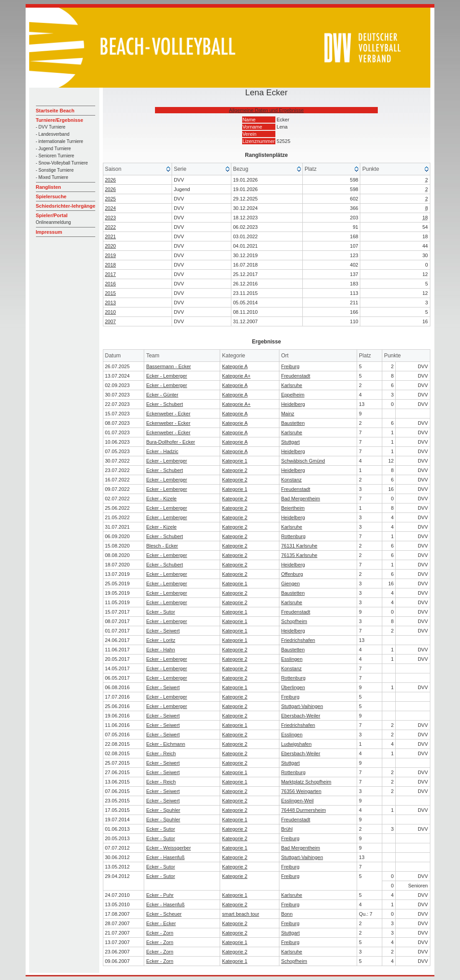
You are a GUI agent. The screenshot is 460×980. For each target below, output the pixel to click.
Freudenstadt (296, 376)
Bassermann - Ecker (168, 366)
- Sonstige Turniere (55, 170)
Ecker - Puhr (160, 895)
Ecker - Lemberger (166, 376)
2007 (111, 321)
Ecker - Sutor (160, 612)
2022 (111, 227)
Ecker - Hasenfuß (165, 857)
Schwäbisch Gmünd (303, 461)
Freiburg (290, 366)
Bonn (287, 914)
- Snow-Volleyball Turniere (62, 163)
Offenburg (292, 574)
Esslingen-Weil (298, 801)
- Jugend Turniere (53, 149)
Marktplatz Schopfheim (306, 782)
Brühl (287, 829)
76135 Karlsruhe (299, 555)
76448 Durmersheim (304, 810)
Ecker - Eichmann (166, 744)
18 (425, 218)
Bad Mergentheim (301, 499)
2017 (111, 274)
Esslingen (292, 659)
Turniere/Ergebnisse (60, 120)
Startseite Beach (55, 111)
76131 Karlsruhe (299, 546)
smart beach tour (241, 914)
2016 (111, 284)
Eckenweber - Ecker (168, 414)
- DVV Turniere (51, 127)
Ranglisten (49, 187)
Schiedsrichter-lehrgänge (66, 206)
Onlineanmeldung (53, 222)
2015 (111, 293)
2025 (111, 199)
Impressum (49, 232)
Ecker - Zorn (160, 933)
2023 (111, 218)
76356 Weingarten (301, 791)
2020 (111, 246)
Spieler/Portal (52, 215)
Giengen (291, 584)
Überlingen (293, 687)
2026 (111, 180)
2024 (111, 208)
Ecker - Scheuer (164, 914)
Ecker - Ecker (161, 923)
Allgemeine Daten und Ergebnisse (266, 110)
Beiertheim (293, 508)
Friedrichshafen (298, 640)
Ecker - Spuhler (163, 810)
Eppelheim (293, 395)
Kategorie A (235, 366)
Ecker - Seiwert (163, 631)
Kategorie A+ (236, 376)
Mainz (288, 414)
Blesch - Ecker (162, 546)
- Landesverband (53, 134)
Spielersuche (51, 196)
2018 (111, 265)
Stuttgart (291, 442)
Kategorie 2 (234, 470)
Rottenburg (293, 536)
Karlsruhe (292, 385)
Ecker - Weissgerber (168, 848)
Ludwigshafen (296, 744)
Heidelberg (293, 404)
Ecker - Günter (162, 395)
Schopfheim (294, 621)
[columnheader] (138, 169)
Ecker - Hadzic (162, 451)
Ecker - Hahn (160, 650)
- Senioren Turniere (55, 156)
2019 (111, 255)
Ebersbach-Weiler (301, 716)
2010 (111, 312)
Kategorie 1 (234, 461)
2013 (111, 303)
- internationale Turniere (60, 141)
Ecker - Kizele (161, 499)
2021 (111, 236)
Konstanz (292, 480)
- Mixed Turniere (52, 177)
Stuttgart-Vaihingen (302, 706)
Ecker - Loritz (161, 640)
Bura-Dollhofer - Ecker (170, 442)
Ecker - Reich (161, 753)
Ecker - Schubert (164, 404)
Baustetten (293, 423)
